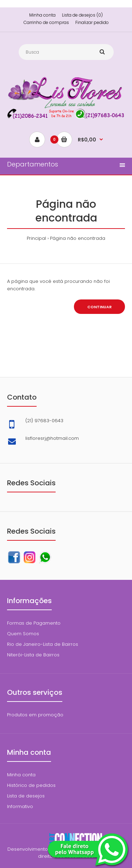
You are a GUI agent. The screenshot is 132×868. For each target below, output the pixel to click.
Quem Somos (23, 634)
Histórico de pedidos (31, 785)
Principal (36, 238)
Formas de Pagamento (34, 623)
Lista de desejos (26, 796)
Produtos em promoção (35, 715)
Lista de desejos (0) (82, 15)
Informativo (20, 806)
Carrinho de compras (46, 22)
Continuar (99, 307)
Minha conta (42, 15)
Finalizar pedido (92, 22)
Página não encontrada (78, 238)
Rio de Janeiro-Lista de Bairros (43, 644)
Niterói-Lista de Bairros (33, 655)
